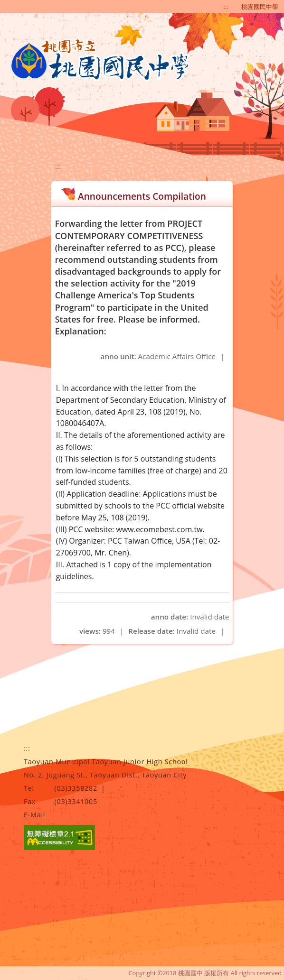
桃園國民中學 (260, 7)
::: (226, 7)
